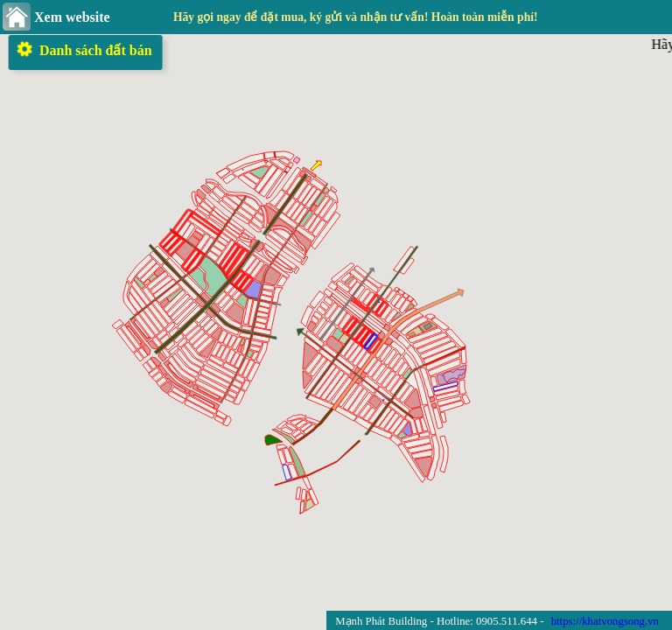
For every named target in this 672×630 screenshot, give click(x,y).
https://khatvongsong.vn (605, 621)
